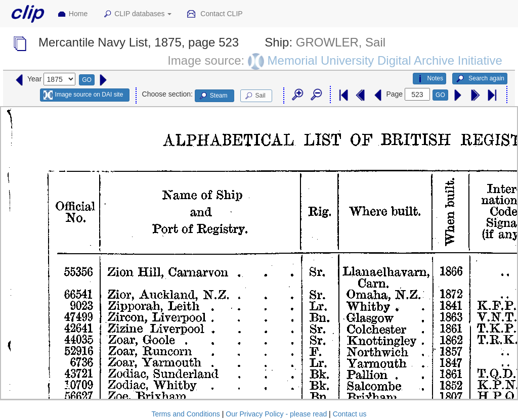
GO (87, 80)
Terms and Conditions (185, 414)
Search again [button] (480, 79)
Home (72, 14)
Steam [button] (213, 96)
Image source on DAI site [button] (83, 95)
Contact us (350, 414)
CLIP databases (137, 14)
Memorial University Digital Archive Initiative (385, 60)
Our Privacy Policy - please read (276, 414)
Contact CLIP (214, 14)
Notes (429, 79)
